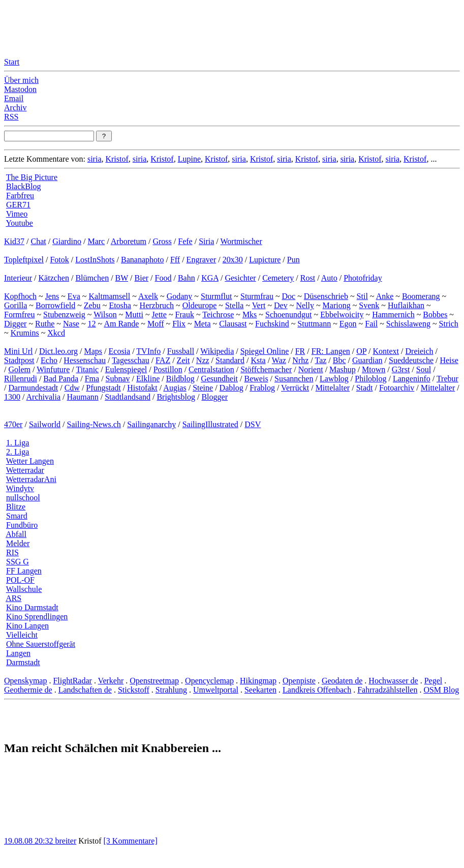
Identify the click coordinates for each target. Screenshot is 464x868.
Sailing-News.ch (94, 424)
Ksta (258, 360)
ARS (13, 598)
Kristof (117, 159)
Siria (206, 241)
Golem (19, 369)
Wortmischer (241, 241)
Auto (329, 278)
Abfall (16, 534)
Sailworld (45, 424)
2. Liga (18, 452)
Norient (311, 369)
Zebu (92, 305)
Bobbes (435, 315)
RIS (12, 552)
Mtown (374, 369)
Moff (156, 324)
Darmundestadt (33, 388)
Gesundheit (219, 379)
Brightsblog (176, 397)
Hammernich (393, 315)
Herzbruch (157, 305)
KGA (210, 278)
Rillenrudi (21, 379)
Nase (71, 324)
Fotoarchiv (397, 388)
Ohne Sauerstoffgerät (41, 644)
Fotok (59, 260)
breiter (66, 841)
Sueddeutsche (411, 360)
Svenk (369, 305)
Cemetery (278, 278)
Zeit (183, 360)
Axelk (148, 296)
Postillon (168, 369)
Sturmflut (216, 296)
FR (300, 351)
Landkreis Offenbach (317, 690)
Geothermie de (28, 690)
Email (14, 98)
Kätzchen (54, 278)
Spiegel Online (265, 351)
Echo (49, 360)
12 (92, 324)
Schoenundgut (289, 315)
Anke (385, 296)
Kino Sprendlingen (37, 617)
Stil (362, 296)
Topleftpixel (24, 260)
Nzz (203, 360)
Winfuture (53, 369)
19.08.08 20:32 (29, 841)
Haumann (83, 397)
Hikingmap (258, 681)
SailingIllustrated (210, 424)
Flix (179, 324)
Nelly (305, 305)
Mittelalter (333, 388)
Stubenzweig (64, 315)
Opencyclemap (209, 681)
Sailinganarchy (151, 424)
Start (12, 62)
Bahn (187, 278)
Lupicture (265, 260)
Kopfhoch (20, 296)
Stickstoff (134, 690)
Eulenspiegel (126, 369)
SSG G (18, 562)
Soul (424, 369)
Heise (449, 360)
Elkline (148, 379)
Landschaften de (85, 690)
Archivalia (44, 397)
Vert (259, 305)
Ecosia (120, 351)
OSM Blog (441, 690)
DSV (253, 424)
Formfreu (19, 315)
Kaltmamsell (109, 296)
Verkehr (111, 681)
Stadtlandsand (128, 397)
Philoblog (370, 379)
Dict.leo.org (58, 351)
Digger (15, 324)
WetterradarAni (31, 479)
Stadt (365, 388)
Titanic (87, 369)
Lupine (189, 159)
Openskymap (25, 681)
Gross (162, 241)
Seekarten (260, 690)
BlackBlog (23, 186)
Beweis (256, 379)
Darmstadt (23, 662)
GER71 (18, 205)
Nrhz (300, 360)
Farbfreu (20, 196)
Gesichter (240, 278)
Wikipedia (217, 351)
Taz (320, 360)
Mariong (337, 305)
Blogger (214, 397)
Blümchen (92, 278)
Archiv (15, 108)
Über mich (21, 80)
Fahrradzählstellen (387, 690)
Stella (234, 305)
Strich (449, 324)
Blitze (16, 507)
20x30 (233, 260)
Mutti (134, 315)
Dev (281, 305)
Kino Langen (27, 626)
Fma (92, 379)
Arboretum (129, 241)
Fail (371, 324)
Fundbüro (22, 525)
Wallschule (24, 589)
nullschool (23, 498)
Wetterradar (25, 470)
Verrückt (295, 388)
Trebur (447, 379)
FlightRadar (72, 681)
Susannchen (294, 379)
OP (361, 351)
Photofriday (363, 278)
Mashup (343, 369)
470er (13, 424)
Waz (279, 360)
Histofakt (142, 388)
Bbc (339, 360)
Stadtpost (19, 360)
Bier (142, 278)
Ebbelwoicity (342, 315)
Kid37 (14, 241)
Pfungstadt (103, 388)
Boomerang (421, 296)
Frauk (185, 315)
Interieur (18, 278)
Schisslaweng (408, 324)
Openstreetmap (154, 681)
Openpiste (299, 681)
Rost (308, 278)
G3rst (401, 369)
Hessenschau (85, 360)
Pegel (434, 681)
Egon (348, 324)
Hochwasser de (393, 681)
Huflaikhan (406, 305)
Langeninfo (412, 379)
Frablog (262, 388)
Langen (18, 653)
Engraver (202, 260)
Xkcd (56, 333)
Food (163, 278)
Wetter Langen (30, 461)
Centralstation (211, 369)
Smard (17, 516)
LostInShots (95, 260)
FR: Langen (331, 351)
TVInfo (148, 351)
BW (122, 278)
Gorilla (16, 305)
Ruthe (45, 324)
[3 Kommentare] (131, 841)
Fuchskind (272, 324)
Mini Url (18, 351)
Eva (74, 296)
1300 (12, 397)
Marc (96, 241)
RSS (11, 117)
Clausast (233, 324)
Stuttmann (314, 324)
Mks (250, 315)
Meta (203, 324)
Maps (94, 351)
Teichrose (218, 315)
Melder (18, 543)
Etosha (120, 305)
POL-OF (20, 580)
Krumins (25, 333)
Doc (289, 296)
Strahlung (171, 690)
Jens (52, 296)
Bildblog (180, 379)
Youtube (19, 223)
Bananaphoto (142, 260)
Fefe (185, 241)
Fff (175, 260)
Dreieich (420, 351)
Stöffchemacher (266, 369)
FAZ (163, 360)
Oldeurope (200, 305)
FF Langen (24, 571)
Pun (293, 260)
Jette (159, 315)
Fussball (181, 351)
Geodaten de (342, 681)
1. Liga (18, 443)
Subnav (118, 379)
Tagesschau (131, 360)
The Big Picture (32, 177)
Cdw (72, 388)
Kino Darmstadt (32, 607)
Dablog (231, 388)
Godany (180, 296)
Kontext (386, 351)
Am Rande (121, 324)
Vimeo (17, 214)
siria (95, 159)
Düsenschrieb (326, 296)
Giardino (67, 241)
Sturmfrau (257, 296)
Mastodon (20, 89)
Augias (175, 388)
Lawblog (334, 379)
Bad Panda (61, 379)
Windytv (20, 488)
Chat (38, 241)
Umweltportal (216, 690)
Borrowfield (55, 305)
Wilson (105, 315)
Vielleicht (22, 635)
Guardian (367, 360)
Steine (203, 388)
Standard (230, 360)
